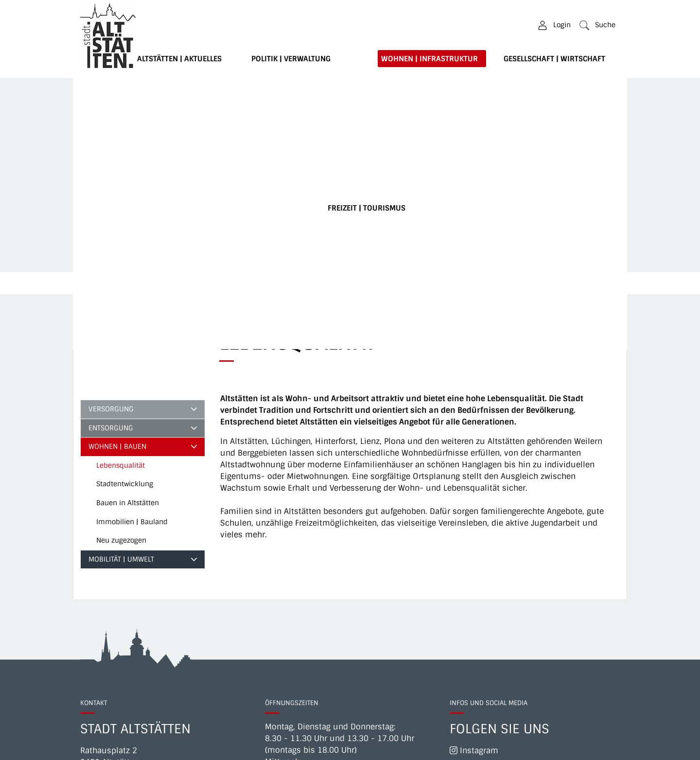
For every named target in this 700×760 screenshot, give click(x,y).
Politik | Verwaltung (291, 59)
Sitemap (604, 746)
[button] (597, 25)
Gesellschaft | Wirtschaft (554, 59)
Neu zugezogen (121, 357)
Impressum (422, 746)
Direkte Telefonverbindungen (140, 603)
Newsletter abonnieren (498, 584)
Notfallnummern (487, 746)
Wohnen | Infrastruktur (429, 59)
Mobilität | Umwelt (121, 376)
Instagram (474, 568)
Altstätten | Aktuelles (179, 59)
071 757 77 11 (139, 591)
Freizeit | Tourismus (367, 208)
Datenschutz (555, 746)
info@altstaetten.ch (146, 614)
